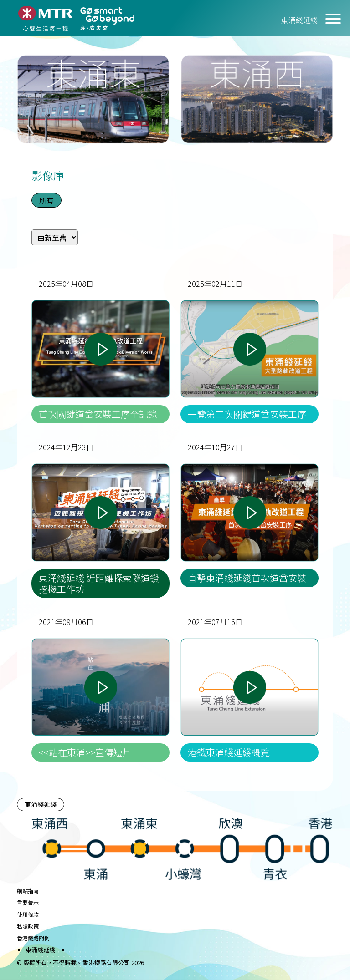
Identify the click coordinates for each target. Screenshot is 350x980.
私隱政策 (28, 926)
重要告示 (28, 902)
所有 (46, 200)
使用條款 (28, 914)
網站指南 (28, 891)
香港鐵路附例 (33, 938)
